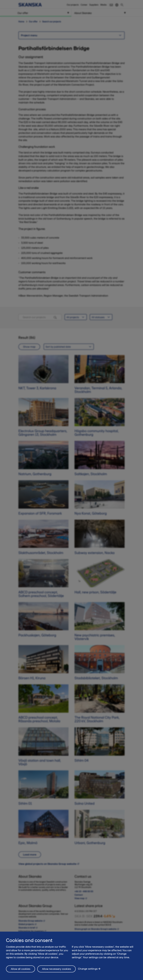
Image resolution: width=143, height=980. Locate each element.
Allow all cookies (20, 969)
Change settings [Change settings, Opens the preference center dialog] (88, 969)
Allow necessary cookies (56, 969)
